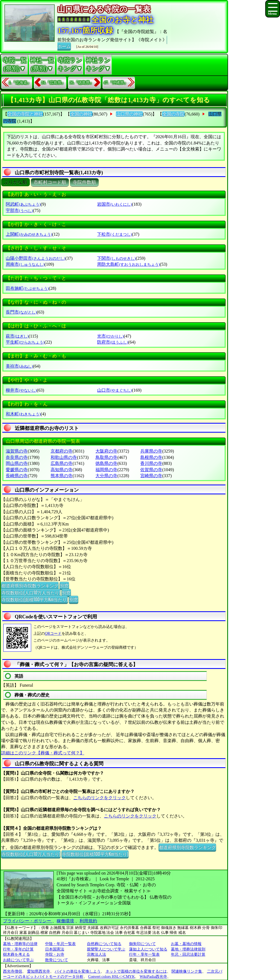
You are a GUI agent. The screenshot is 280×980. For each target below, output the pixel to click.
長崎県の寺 (17, 476)
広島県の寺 (62, 463)
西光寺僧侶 (13, 971)
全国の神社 (81, 114)
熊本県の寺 (62, 476)
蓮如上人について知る (148, 949)
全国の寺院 (173, 114)
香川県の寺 (151, 463)
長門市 (21, 312)
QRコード (53, 634)
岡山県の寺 (17, 463)
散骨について (57, 960)
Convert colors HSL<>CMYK (112, 977)
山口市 (114, 390)
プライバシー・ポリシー (28, 921)
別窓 (64, 585)
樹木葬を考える (16, 954)
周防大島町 (128, 264)
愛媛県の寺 (17, 470)
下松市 (114, 234)
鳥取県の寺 (106, 457)
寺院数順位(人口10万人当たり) (31, 592)
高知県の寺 (62, 470)
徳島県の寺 (106, 463)
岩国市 (114, 204)
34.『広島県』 (53, 83)
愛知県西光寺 (39, 971)
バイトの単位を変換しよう (78, 971)
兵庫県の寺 (151, 451)
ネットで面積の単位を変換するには (136, 971)
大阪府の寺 (106, 451)
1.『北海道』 (20, 83)
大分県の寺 (106, 476)
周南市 (25, 264)
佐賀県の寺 (151, 470)
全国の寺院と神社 (25, 114)
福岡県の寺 (106, 470)
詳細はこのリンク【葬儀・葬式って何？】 (43, 753)
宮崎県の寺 (151, 476)
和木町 (23, 414)
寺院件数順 (84, 182)
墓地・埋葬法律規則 (188, 949)
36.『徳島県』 (81, 83)
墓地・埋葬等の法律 (20, 944)
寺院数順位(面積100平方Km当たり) (34, 599)
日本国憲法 (55, 949)
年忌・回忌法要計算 (188, 954)
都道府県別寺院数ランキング (30, 585)
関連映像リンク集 (187, 971)
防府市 (113, 342)
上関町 (29, 234)
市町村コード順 (50, 182)
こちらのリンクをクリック (100, 798)
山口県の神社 (129, 114)
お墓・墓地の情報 (186, 944)
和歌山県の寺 (64, 457)
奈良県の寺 (17, 457)
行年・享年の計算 (18, 949)
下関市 (116, 258)
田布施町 (27, 288)
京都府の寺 (62, 451)
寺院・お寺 (55, 954)
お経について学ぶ (18, 960)
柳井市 (21, 390)
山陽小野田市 (35, 258)
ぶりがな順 (15, 182)
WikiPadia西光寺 (154, 977)
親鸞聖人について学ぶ (106, 949)
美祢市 (19, 366)
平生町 (25, 342)
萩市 (17, 336)
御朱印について (142, 944)
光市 (110, 336)
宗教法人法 (97, 954)
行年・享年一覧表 (144, 954)
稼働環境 (65, 921)
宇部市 (19, 210)
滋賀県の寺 (17, 451)
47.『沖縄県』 (116, 83)
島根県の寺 (151, 457)
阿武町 (23, 204)
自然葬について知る (104, 944)
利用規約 (88, 921)
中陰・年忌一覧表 (60, 944)
